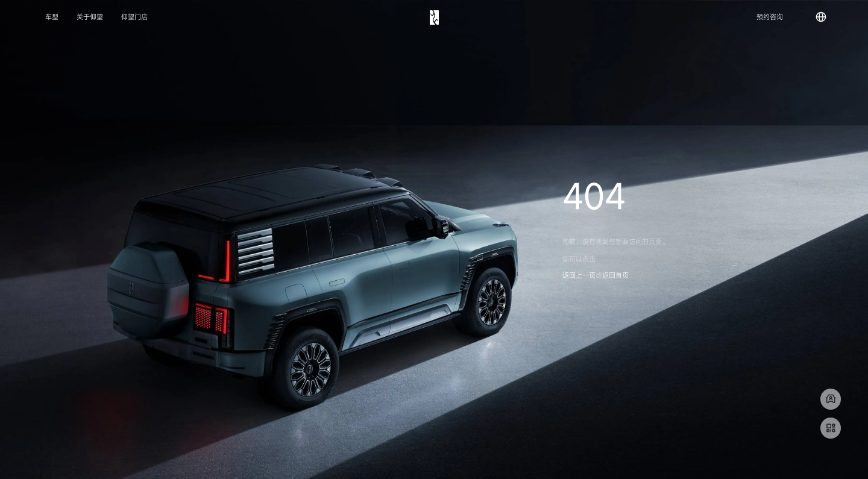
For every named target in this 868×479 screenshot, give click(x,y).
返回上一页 (579, 276)
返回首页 (615, 276)
